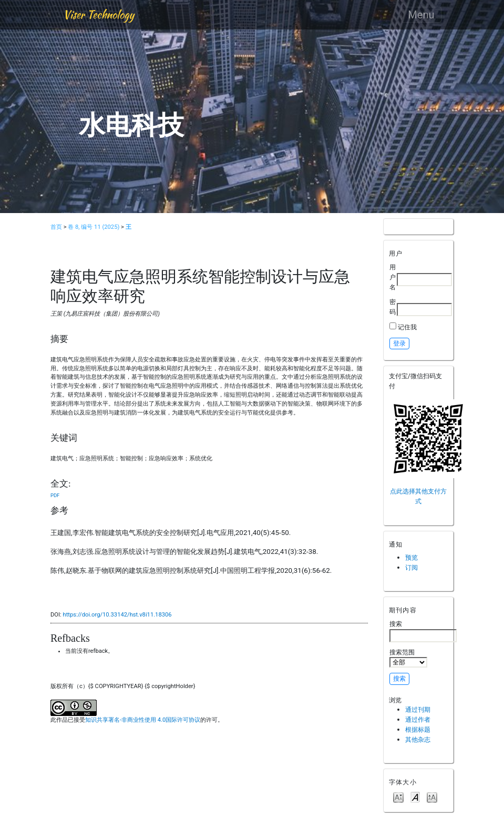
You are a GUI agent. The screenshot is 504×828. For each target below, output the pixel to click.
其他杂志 (418, 739)
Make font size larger (432, 797)
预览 (412, 557)
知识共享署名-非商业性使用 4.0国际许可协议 (143, 720)
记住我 (407, 327)
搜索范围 (408, 658)
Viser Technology (99, 14)
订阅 (412, 567)
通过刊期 (418, 709)
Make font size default (415, 797)
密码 (393, 307)
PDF (55, 495)
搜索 (423, 631)
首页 (56, 227)
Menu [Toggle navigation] (421, 15)
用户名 (393, 277)
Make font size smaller (398, 797)
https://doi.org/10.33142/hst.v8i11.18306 (117, 615)
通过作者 (418, 719)
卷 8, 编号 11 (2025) (94, 227)
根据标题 (418, 729)
